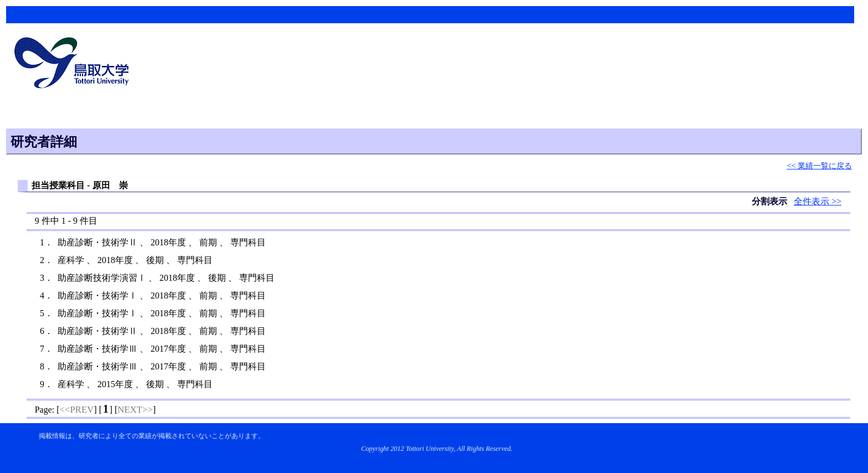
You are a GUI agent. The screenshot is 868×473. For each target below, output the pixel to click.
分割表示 (771, 201)
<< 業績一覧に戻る (819, 166)
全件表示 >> (818, 201)
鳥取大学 (75, 64)
